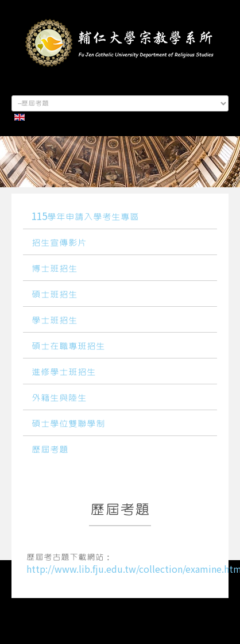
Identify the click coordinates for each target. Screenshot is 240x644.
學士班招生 (55, 321)
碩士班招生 (55, 295)
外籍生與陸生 (59, 398)
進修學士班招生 (64, 372)
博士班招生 (55, 269)
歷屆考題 (50, 450)
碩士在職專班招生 (68, 346)
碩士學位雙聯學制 (68, 424)
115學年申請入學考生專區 (85, 217)
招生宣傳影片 (59, 243)
